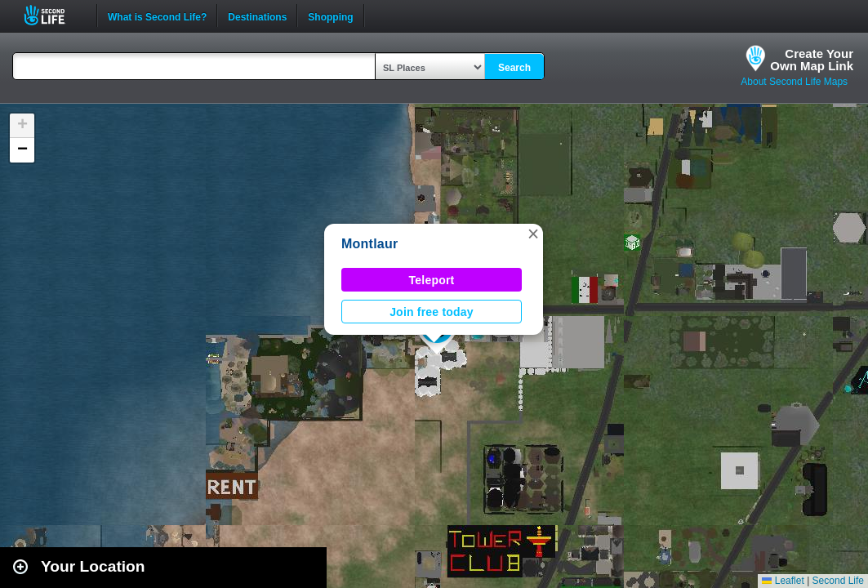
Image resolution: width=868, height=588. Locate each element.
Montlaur (369, 244)
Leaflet (783, 581)
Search (514, 68)
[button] (533, 234)
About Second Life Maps (794, 82)
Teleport (432, 280)
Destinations (257, 16)
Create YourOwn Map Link (812, 60)
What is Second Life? (157, 16)
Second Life (53, 15)
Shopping (330, 16)
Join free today (432, 312)
